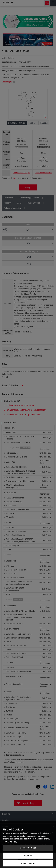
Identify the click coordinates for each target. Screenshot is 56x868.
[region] (28, 844)
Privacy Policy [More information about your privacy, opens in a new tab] (10, 842)
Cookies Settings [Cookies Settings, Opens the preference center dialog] (28, 848)
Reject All (28, 856)
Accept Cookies (28, 863)
